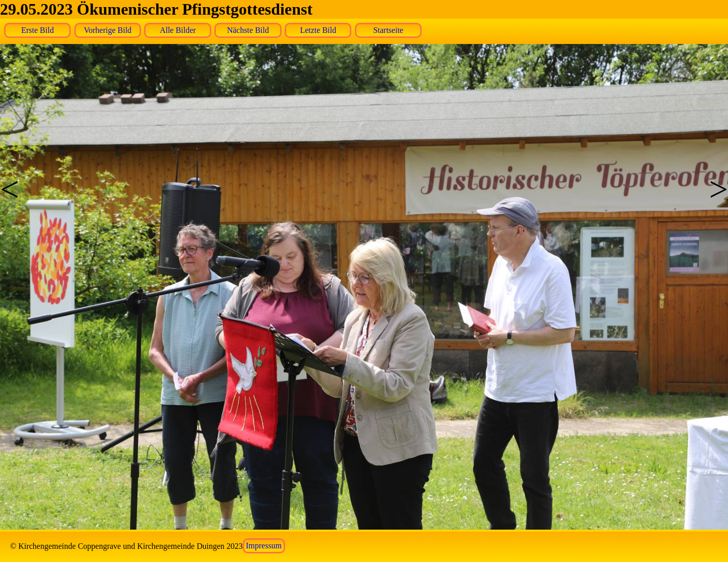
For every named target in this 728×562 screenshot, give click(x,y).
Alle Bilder (178, 30)
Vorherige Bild (108, 30)
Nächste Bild (248, 30)
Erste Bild (37, 30)
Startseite (388, 30)
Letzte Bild (318, 30)
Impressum (264, 546)
